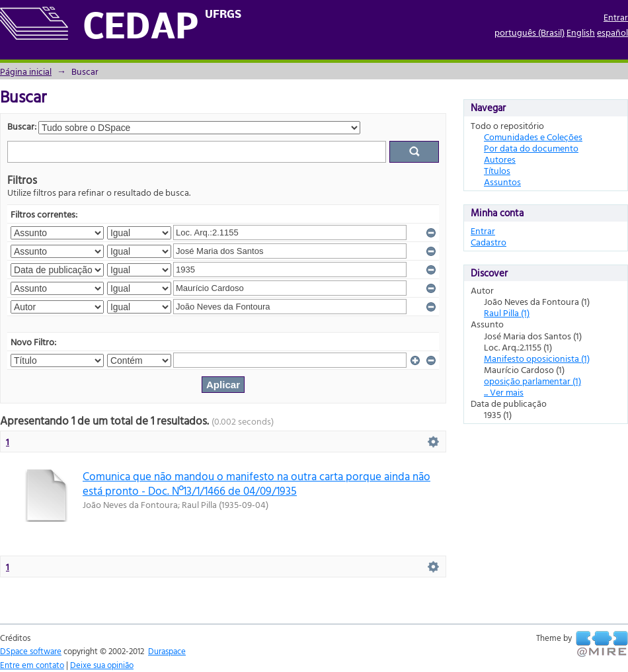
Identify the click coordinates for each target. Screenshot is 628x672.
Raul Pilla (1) (507, 313)
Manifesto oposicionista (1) (537, 358)
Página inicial (26, 71)
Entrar (616, 17)
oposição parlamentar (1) (532, 381)
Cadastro (489, 242)
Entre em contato (32, 665)
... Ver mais (504, 392)
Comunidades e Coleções (533, 137)
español (612, 32)
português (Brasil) (530, 32)
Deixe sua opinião (102, 665)
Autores (500, 159)
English (581, 32)
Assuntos (502, 182)
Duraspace (167, 651)
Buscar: (22, 126)
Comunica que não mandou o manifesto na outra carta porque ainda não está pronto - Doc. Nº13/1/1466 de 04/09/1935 (256, 483)
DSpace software (31, 651)
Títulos (497, 170)
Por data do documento (531, 148)
